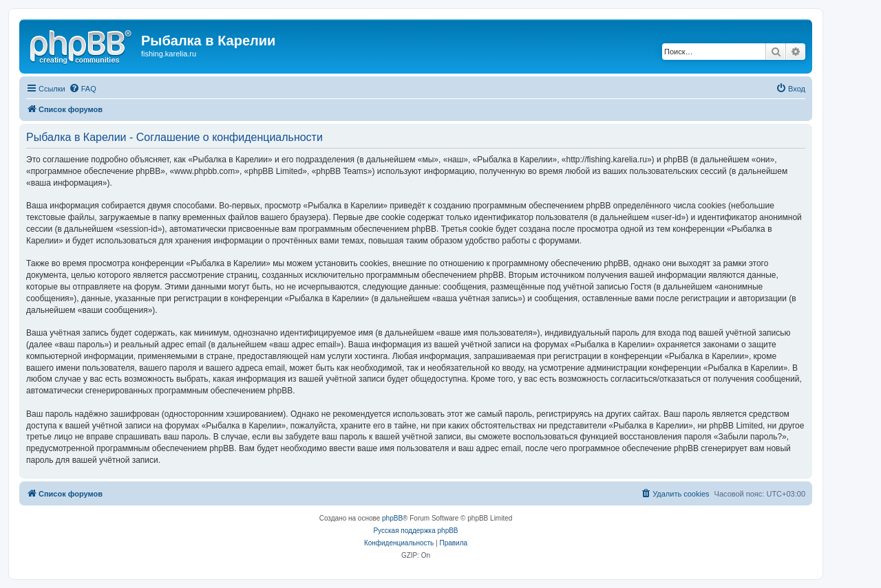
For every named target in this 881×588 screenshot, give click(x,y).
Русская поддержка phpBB (415, 531)
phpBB (392, 518)
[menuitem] (83, 89)
